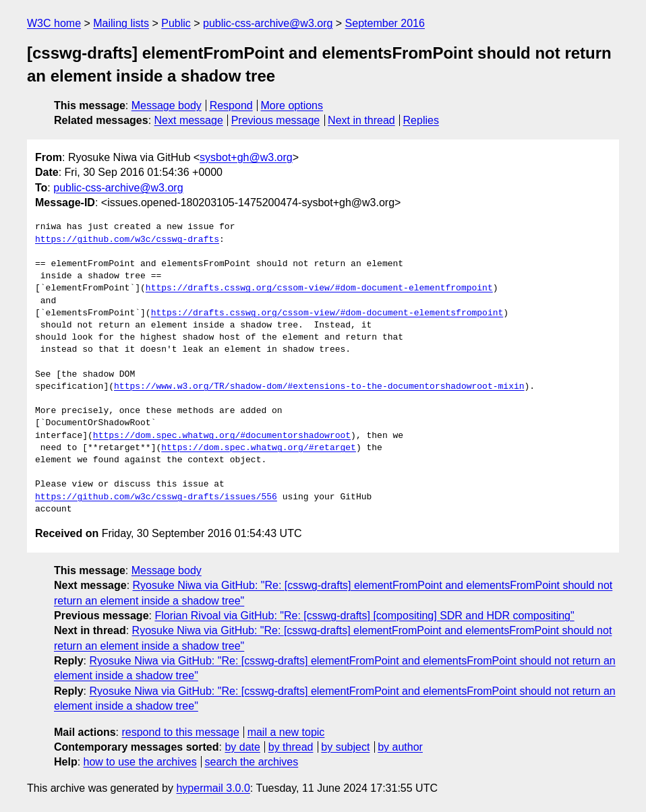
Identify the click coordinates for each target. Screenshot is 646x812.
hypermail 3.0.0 (213, 788)
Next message (189, 120)
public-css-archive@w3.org (268, 23)
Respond (231, 105)
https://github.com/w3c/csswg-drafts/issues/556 (156, 497)
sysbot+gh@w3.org (246, 157)
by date (242, 747)
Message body (167, 105)
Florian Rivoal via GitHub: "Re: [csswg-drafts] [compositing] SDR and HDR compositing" (364, 616)
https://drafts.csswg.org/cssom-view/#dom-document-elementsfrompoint (327, 313)
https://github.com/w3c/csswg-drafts (127, 240)
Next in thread (361, 120)
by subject (345, 747)
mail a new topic (286, 732)
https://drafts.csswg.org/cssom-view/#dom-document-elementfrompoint (319, 288)
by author (400, 747)
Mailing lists (121, 23)
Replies (421, 120)
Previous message (276, 120)
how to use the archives (140, 762)
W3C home (54, 23)
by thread (291, 747)
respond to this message (180, 732)
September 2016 (385, 23)
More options (292, 105)
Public (176, 23)
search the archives (252, 762)
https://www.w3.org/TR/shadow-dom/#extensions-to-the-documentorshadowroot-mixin (319, 387)
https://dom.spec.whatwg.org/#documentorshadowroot (222, 436)
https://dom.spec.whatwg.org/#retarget (259, 448)
